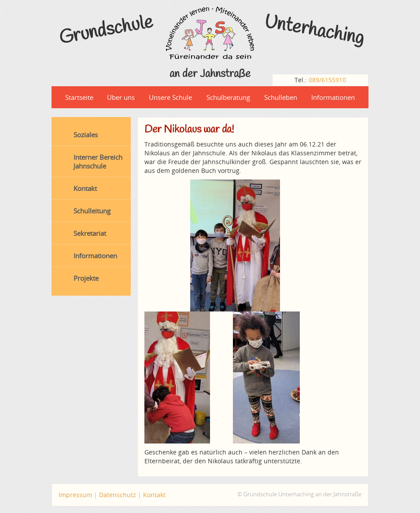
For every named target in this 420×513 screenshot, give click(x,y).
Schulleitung (92, 211)
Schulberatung (228, 97)
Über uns (121, 97)
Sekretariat (90, 233)
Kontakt (85, 188)
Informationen (333, 97)
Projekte (86, 278)
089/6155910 (327, 80)
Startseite (79, 97)
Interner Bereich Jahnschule (98, 161)
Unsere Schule (170, 97)
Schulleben (281, 97)
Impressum (75, 495)
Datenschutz (118, 495)
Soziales (86, 135)
